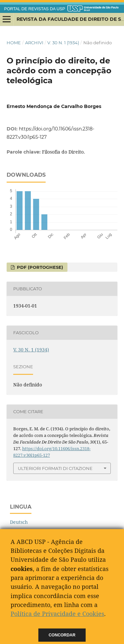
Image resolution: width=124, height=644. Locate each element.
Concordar (62, 635)
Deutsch (19, 522)
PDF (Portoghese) (39, 267)
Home (14, 43)
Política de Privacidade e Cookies (57, 614)
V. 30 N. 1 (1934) (63, 43)
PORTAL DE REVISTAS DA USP (35, 9)
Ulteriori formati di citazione (55, 468)
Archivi (34, 43)
